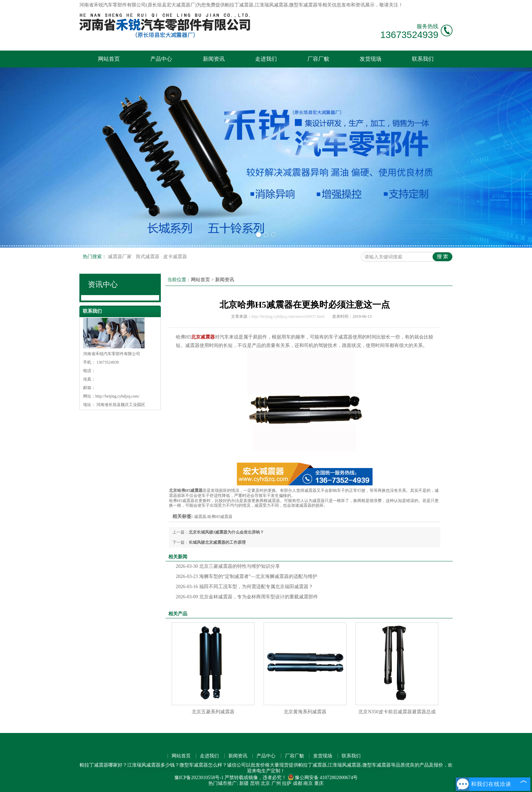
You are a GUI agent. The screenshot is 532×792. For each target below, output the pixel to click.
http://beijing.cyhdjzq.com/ (117, 396)
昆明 (255, 783)
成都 (298, 783)
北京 (265, 783)
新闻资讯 (214, 59)
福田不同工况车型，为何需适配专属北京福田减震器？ (244, 587)
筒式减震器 (148, 257)
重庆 (319, 783)
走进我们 (266, 59)
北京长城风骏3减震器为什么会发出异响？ (226, 532)
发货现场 (370, 59)
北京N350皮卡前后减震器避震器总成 (397, 712)
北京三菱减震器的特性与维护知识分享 (228, 566)
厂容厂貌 (318, 59)
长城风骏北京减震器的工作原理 (217, 542)
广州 (276, 783)
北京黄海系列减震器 (305, 712)
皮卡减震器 (175, 257)
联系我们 (423, 59)
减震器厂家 (120, 257)
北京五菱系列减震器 (213, 712)
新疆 (244, 783)
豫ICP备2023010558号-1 (199, 778)
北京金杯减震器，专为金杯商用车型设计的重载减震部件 (247, 597)
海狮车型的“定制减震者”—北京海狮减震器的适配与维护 (246, 576)
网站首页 (109, 59)
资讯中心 (103, 284)
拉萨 (287, 783)
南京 (308, 783)
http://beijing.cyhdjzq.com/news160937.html (288, 316)
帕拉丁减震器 (239, 5)
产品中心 (161, 59)
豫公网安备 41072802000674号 (323, 778)
